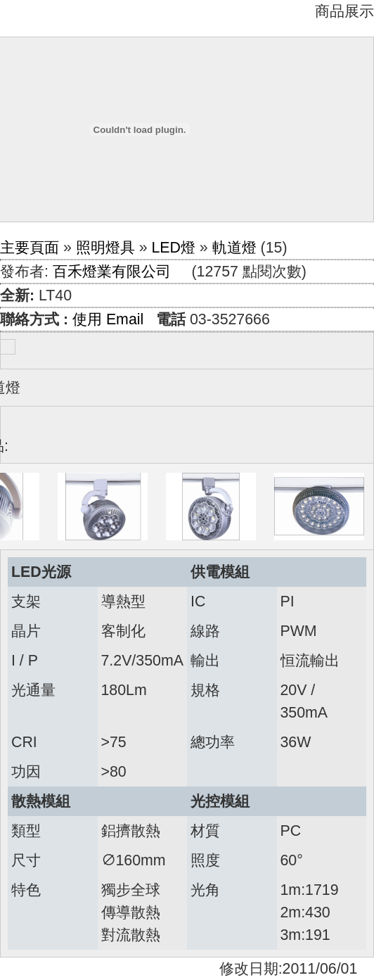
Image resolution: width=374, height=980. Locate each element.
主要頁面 (30, 248)
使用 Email (108, 319)
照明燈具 (105, 248)
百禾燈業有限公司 (112, 272)
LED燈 (173, 248)
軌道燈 (234, 248)
